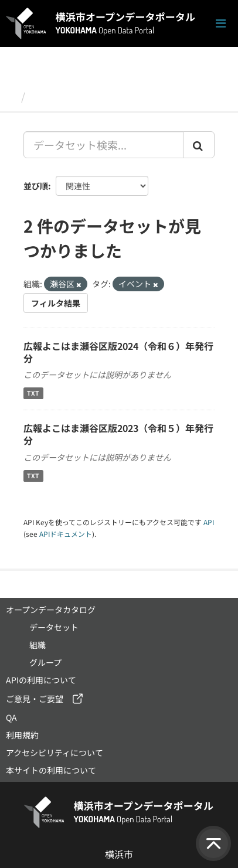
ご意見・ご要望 (35, 699)
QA (11, 717)
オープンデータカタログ (51, 610)
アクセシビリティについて (55, 753)
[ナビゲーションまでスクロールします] (221, 24)
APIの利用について (41, 680)
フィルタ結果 (56, 303)
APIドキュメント (66, 534)
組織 (38, 645)
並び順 (36, 186)
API (209, 522)
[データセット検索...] (103, 145)
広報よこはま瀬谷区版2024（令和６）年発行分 (118, 352)
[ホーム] (11, 96)
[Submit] (199, 145)
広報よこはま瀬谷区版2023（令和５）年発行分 (118, 434)
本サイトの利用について (51, 770)
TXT (33, 393)
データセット (62, 96)
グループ (45, 662)
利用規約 (22, 735)
